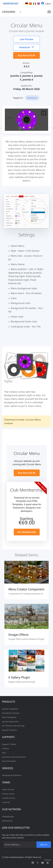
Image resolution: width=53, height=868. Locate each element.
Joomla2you (7, 821)
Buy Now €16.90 (26, 55)
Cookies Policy (9, 798)
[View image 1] (44, 113)
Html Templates (9, 717)
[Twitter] (38, 863)
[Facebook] (33, 863)
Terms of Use (8, 789)
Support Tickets (9, 744)
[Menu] (49, 12)
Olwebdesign (8, 816)
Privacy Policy (8, 794)
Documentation (9, 761)
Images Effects (19, 635)
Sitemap (47, 860)
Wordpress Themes (11, 713)
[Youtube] (43, 863)
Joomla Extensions (10, 722)
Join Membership (27, 532)
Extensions (32, 98)
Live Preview (27, 39)
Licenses (6, 802)
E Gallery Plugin (19, 677)
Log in (46, 3)
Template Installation (12, 775)
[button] (20, 128)
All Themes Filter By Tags (13, 726)
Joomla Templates (10, 709)
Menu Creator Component (26, 589)
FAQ (4, 753)
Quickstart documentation (14, 757)
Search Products (9, 730)
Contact (6, 748)
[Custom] (48, 863)
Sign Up (44, 845)
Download (27, 47)
